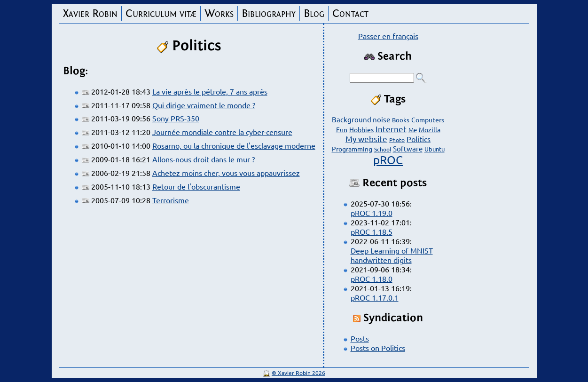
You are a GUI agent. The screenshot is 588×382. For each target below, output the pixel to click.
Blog (314, 13)
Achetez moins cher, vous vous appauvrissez (226, 173)
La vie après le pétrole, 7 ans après (210, 91)
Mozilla (430, 129)
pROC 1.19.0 (372, 213)
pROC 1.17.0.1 (375, 297)
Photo (397, 140)
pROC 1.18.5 (372, 231)
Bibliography (269, 13)
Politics (419, 139)
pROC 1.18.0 (372, 279)
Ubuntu (435, 149)
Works (219, 13)
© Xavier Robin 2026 (298, 373)
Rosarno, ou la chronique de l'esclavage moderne (234, 145)
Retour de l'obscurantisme (196, 186)
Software (408, 148)
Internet (391, 129)
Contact (350, 13)
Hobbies (361, 129)
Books (401, 120)
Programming (352, 149)
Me (413, 130)
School (383, 149)
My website (366, 139)
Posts (360, 338)
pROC (388, 160)
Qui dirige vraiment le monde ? (204, 105)
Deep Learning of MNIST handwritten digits (392, 255)
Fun (342, 129)
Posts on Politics (378, 348)
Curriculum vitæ (161, 13)
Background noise (361, 119)
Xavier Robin (90, 13)
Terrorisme (171, 200)
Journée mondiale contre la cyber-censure (222, 132)
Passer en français (388, 36)
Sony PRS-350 (176, 118)
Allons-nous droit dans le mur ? (204, 159)
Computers (428, 119)
